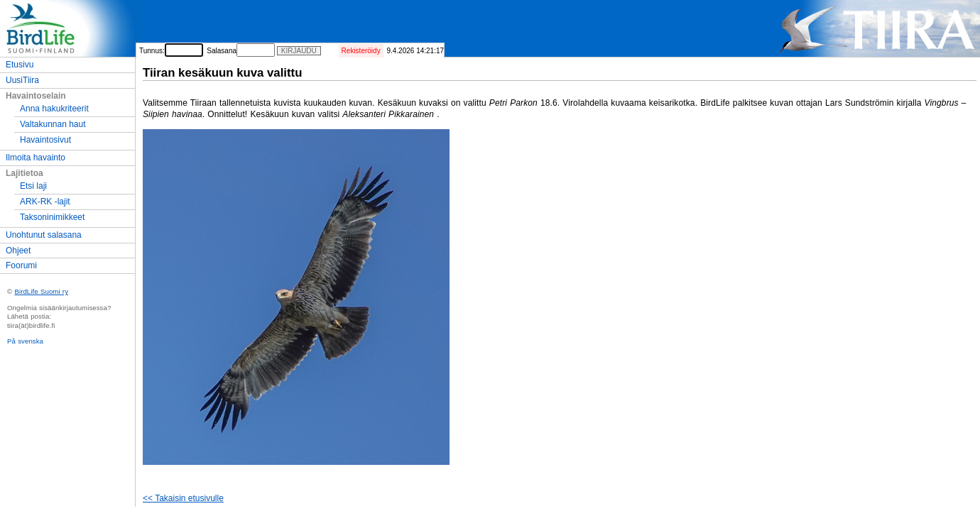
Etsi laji (33, 186)
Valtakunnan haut (53, 124)
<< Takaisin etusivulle (183, 498)
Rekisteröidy (361, 51)
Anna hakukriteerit (54, 109)
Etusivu (20, 65)
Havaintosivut (45, 140)
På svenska (25, 341)
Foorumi (21, 265)
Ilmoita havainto (36, 158)
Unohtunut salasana (44, 235)
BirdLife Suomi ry (41, 291)
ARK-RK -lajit (45, 202)
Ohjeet (18, 251)
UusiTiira (22, 80)
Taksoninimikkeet (52, 217)
